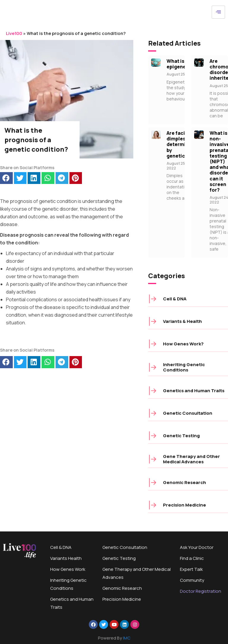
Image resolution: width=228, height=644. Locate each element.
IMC (127, 638)
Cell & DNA (175, 299)
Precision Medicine (185, 505)
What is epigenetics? (182, 64)
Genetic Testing (181, 436)
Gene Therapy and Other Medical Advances (191, 459)
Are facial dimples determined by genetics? (180, 144)
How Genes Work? (183, 344)
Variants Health (66, 558)
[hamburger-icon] (218, 12)
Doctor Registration (201, 591)
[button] (6, 178)
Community (192, 580)
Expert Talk (191, 569)
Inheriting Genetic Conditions (184, 367)
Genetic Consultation (188, 413)
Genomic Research (185, 482)
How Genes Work (68, 569)
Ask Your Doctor (197, 547)
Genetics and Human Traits (194, 391)
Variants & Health (182, 321)
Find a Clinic (192, 558)
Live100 (14, 33)
